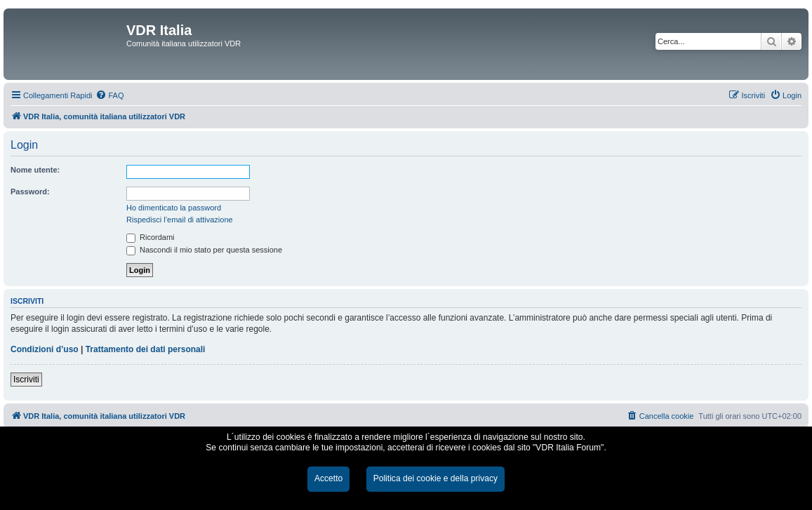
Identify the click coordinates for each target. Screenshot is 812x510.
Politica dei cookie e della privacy (435, 478)
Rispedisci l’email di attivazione (180, 220)
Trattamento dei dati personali (146, 349)
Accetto (328, 478)
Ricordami (151, 237)
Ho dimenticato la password (174, 208)
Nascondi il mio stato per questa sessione (204, 250)
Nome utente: (35, 170)
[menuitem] (109, 95)
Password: (30, 192)
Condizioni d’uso (45, 349)
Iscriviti (26, 380)
